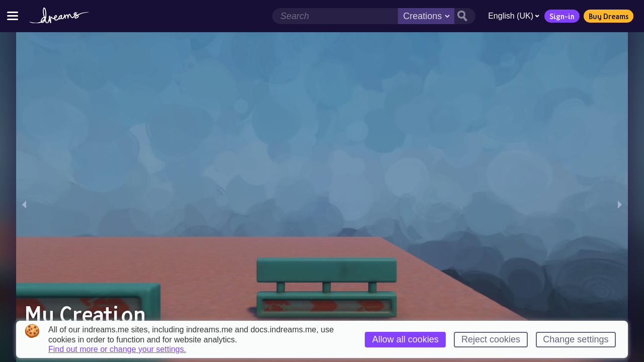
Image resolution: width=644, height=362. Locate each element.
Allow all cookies (406, 339)
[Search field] (335, 16)
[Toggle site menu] (13, 16)
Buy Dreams (609, 16)
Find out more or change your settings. (117, 349)
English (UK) (514, 16)
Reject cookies (491, 339)
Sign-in (562, 16)
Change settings (576, 339)
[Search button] (465, 16)
